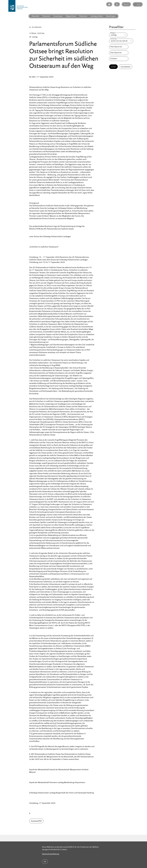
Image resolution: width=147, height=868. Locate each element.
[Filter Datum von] (119, 47)
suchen (113, 67)
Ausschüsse (58, 16)
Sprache (126, 4)
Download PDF (36, 821)
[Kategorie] (118, 35)
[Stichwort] (119, 59)
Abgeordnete (71, 16)
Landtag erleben (97, 16)
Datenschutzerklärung (51, 854)
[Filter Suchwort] (119, 59)
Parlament (46, 16)
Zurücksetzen (126, 67)
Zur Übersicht (37, 27)
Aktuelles (35, 16)
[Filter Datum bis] (119, 53)
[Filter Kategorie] (118, 35)
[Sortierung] (121, 41)
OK (45, 862)
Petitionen (83, 16)
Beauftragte (111, 16)
